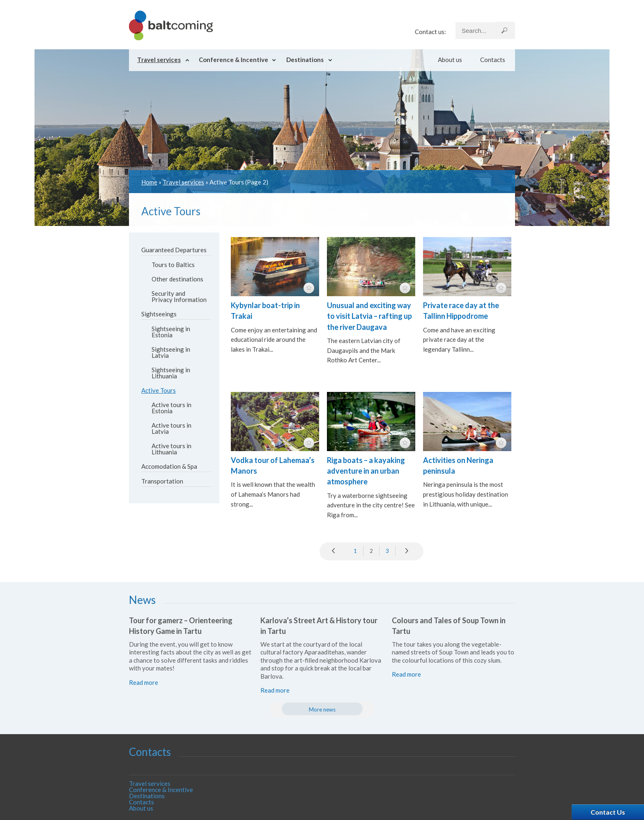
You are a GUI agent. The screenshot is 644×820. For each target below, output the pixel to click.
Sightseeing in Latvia (171, 352)
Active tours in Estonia (171, 408)
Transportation (162, 481)
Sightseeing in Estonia (171, 332)
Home (149, 182)
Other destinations (177, 279)
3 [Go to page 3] (387, 551)
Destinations (305, 60)
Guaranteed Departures (174, 250)
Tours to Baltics (173, 265)
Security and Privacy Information (179, 296)
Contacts (493, 60)
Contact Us (608, 812)
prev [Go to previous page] (336, 551)
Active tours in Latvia (171, 428)
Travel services (159, 60)
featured (309, 288)
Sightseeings (159, 314)
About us (450, 60)
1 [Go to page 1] (355, 551)
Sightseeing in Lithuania (171, 373)
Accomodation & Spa (169, 466)
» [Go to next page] (407, 551)
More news (322, 709)
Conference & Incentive (233, 60)
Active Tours (159, 390)
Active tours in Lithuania (171, 449)
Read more (144, 682)
